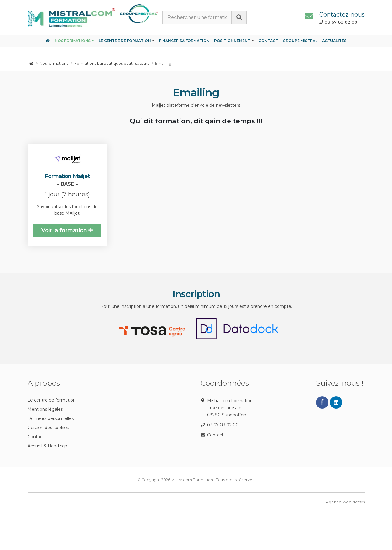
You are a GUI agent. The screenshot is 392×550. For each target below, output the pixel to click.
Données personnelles (51, 418)
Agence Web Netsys (345, 502)
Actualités (334, 41)
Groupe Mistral (300, 41)
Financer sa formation (184, 41)
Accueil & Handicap (47, 446)
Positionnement (232, 41)
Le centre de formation (125, 41)
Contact (268, 41)
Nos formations (73, 41)
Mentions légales (45, 409)
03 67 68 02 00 (223, 425)
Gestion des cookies (48, 428)
